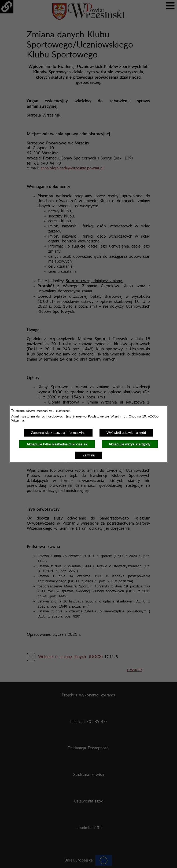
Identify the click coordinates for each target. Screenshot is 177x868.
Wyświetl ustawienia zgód (126, 433)
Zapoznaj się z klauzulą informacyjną (58, 433)
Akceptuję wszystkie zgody (130, 444)
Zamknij (89, 455)
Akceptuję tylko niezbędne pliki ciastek (57, 444)
